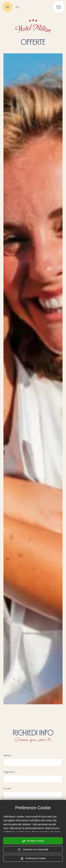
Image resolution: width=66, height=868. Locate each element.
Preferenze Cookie (33, 858)
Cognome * (9, 772)
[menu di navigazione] (7, 7)
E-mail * (8, 788)
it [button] (18, 7)
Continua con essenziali (33, 850)
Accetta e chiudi (33, 841)
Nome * (7, 755)
